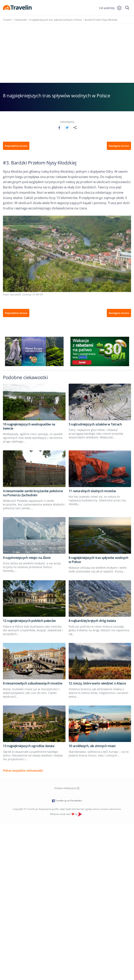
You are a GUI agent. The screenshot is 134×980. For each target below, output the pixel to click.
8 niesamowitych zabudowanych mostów (33, 683)
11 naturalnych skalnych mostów (92, 491)
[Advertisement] (67, 53)
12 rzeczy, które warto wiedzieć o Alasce (97, 683)
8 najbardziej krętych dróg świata (92, 621)
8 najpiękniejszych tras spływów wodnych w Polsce (56, 20)
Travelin (7, 20)
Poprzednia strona (16, 146)
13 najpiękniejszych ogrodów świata (29, 746)
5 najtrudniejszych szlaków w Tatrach (95, 424)
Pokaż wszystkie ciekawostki (23, 770)
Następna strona (119, 146)
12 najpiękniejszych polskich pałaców (29, 621)
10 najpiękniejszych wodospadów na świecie (29, 426)
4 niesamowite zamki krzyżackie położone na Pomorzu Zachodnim (33, 493)
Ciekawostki (20, 20)
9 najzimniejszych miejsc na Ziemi (27, 558)
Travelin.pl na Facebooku (67, 801)
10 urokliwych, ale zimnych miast (92, 746)
